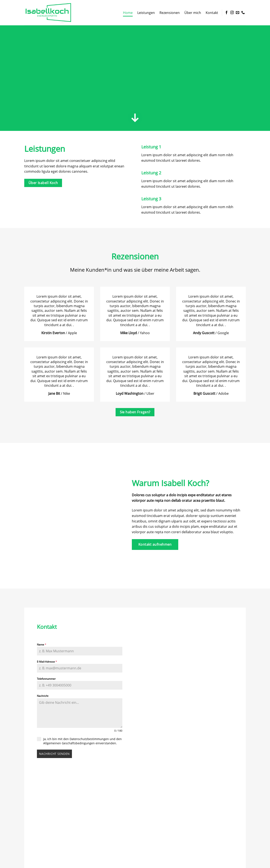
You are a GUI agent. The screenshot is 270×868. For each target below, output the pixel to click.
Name (42, 645)
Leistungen (146, 13)
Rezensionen (170, 13)
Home (128, 13)
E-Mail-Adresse (47, 662)
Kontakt (212, 13)
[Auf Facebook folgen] (227, 13)
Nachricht (43, 696)
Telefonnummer (46, 679)
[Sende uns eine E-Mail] (238, 13)
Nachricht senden (54, 754)
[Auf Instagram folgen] (232, 13)
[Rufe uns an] (243, 13)
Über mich (193, 13)
